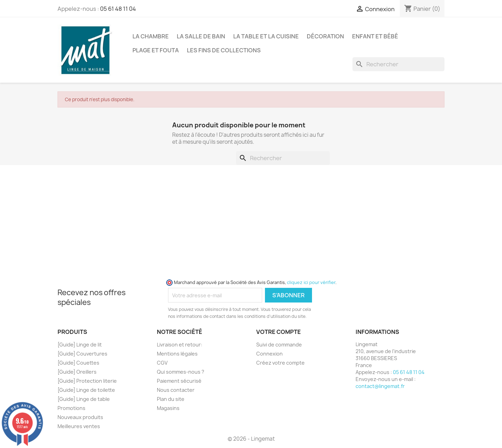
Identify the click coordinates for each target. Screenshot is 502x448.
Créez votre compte (280, 363)
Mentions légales (177, 354)
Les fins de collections (224, 50)
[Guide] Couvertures (82, 354)
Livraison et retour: (180, 345)
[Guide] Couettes (78, 363)
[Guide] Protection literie (87, 381)
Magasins (168, 408)
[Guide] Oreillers (77, 372)
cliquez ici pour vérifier (311, 282)
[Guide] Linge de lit (80, 345)
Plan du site (171, 399)
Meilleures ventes (79, 426)
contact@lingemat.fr (380, 386)
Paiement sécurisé (179, 381)
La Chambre (151, 36)
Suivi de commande (279, 345)
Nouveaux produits (80, 417)
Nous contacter (176, 390)
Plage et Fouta (156, 50)
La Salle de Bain (201, 36)
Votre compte (279, 332)
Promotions (71, 408)
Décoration (325, 36)
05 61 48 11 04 (118, 9)
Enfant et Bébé (375, 36)
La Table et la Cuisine (266, 36)
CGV (162, 363)
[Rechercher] (398, 64)
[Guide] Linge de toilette (86, 390)
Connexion (269, 354)
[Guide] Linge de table (84, 399)
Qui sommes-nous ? (181, 372)
